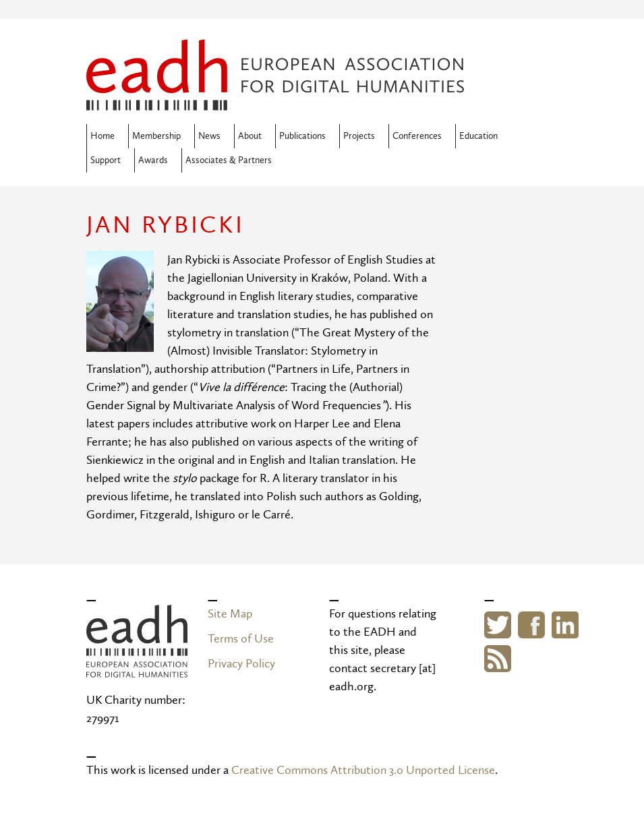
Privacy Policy (241, 664)
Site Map (230, 614)
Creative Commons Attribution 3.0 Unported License (363, 770)
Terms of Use (241, 639)
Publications (302, 136)
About (250, 136)
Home (103, 136)
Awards (153, 160)
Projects (359, 136)
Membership (156, 136)
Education (478, 136)
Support (106, 160)
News (209, 136)
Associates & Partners (229, 160)
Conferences (417, 136)
